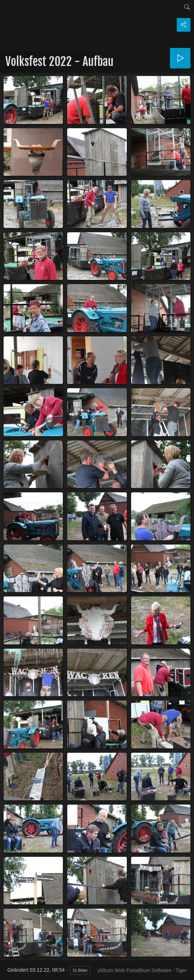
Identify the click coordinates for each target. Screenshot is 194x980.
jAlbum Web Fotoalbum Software (134, 970)
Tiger (181, 970)
